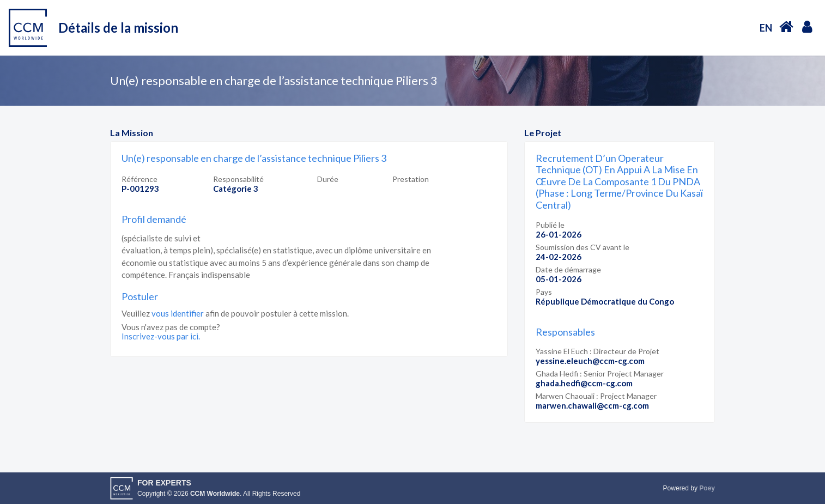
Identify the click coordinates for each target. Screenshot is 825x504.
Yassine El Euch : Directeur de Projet (597, 351)
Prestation (411, 179)
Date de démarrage (568, 269)
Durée (328, 179)
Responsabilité (238, 179)
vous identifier (178, 313)
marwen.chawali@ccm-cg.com (592, 405)
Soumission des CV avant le (583, 247)
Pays (544, 292)
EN (766, 28)
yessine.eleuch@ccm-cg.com (590, 361)
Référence (139, 179)
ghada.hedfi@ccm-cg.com (584, 383)
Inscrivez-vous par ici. (161, 336)
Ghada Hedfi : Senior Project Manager (600, 374)
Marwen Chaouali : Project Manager (596, 396)
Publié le (550, 225)
